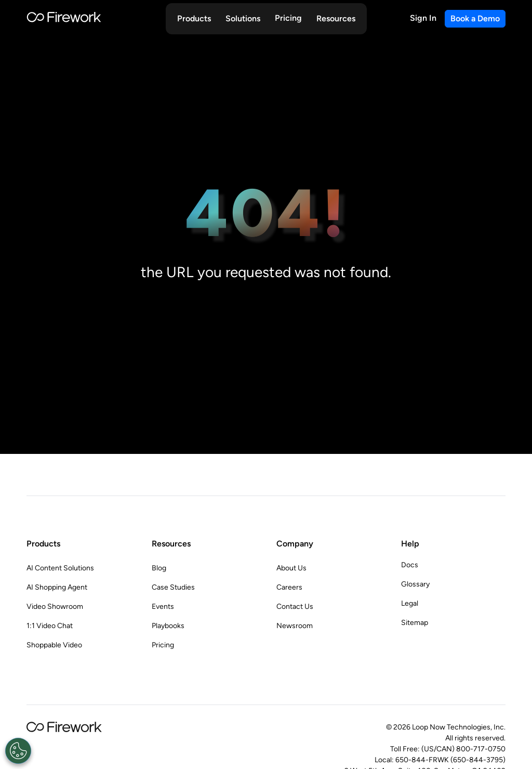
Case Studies (173, 587)
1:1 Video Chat (50, 626)
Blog (159, 568)
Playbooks (168, 626)
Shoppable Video (54, 645)
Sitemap (415, 623)
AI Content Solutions (60, 568)
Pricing (288, 18)
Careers (289, 587)
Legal (410, 603)
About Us (291, 568)
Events (163, 607)
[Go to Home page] (64, 19)
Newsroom (295, 626)
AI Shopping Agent (57, 587)
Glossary (415, 584)
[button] (194, 19)
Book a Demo (475, 18)
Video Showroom (55, 607)
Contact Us (295, 607)
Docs (410, 565)
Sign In (423, 18)
